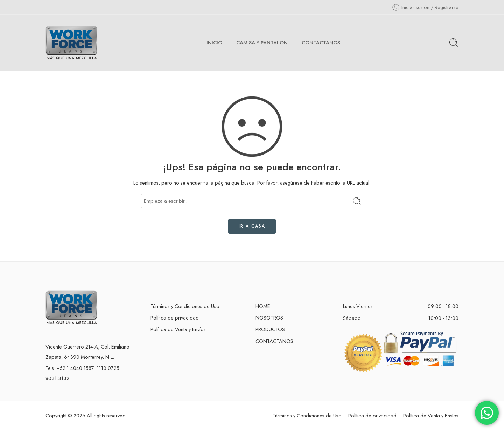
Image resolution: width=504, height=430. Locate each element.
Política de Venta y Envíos (178, 329)
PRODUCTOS (270, 329)
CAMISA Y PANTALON (262, 42)
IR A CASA (252, 226)
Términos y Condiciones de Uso (185, 306)
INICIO (214, 42)
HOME (263, 306)
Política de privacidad (175, 318)
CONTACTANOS (321, 42)
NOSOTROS (269, 318)
